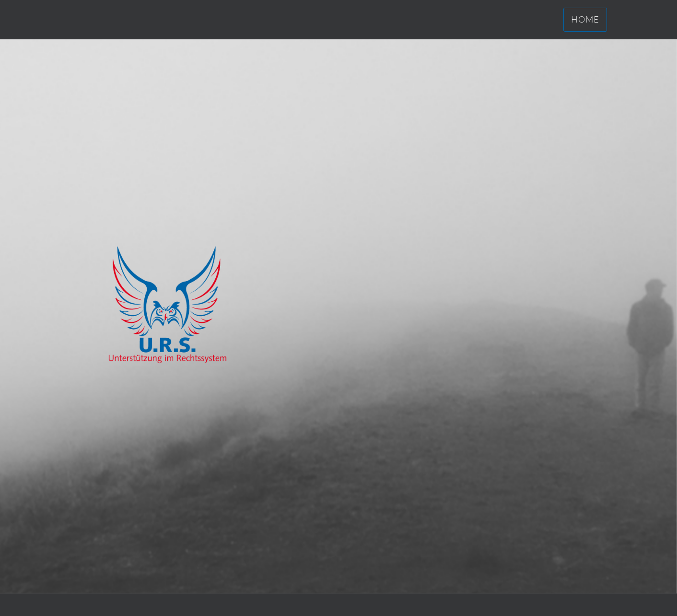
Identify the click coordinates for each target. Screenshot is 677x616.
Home (585, 19)
